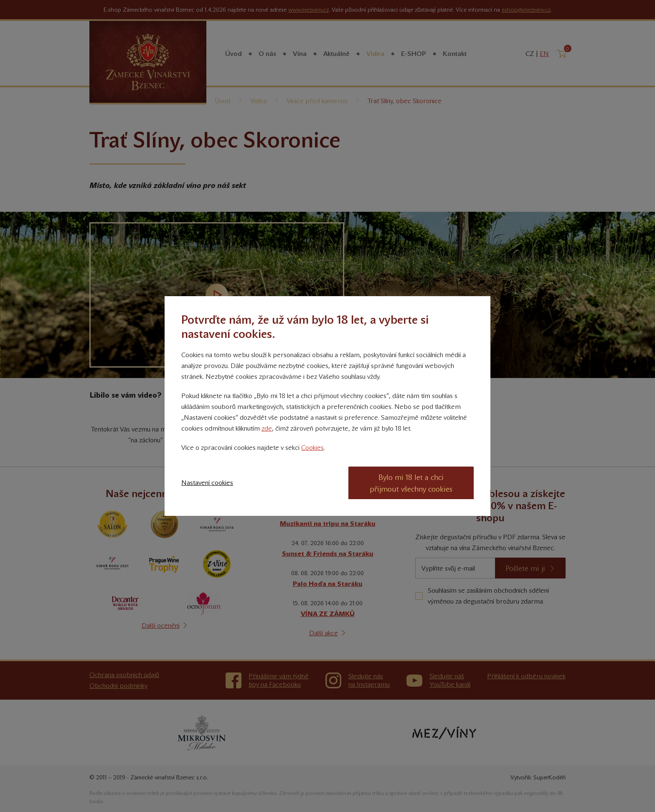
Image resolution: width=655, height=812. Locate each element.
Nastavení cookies (207, 483)
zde (267, 428)
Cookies (312, 448)
